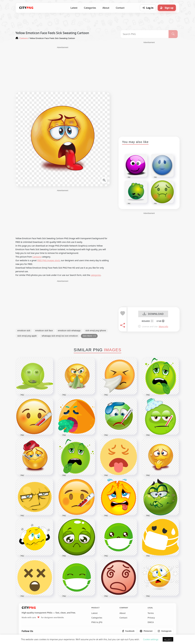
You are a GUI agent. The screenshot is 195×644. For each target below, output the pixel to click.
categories (96, 275)
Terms (151, 613)
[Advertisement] (63, 69)
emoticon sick (24, 331)
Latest (74, 8)
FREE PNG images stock (48, 260)
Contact (120, 8)
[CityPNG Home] (26, 8)
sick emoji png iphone (96, 331)
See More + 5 (89, 336)
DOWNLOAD (153, 314)
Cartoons (37, 257)
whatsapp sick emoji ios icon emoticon (60, 336)
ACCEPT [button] (168, 639)
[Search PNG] (144, 34)
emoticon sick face (44, 331)
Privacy (151, 618)
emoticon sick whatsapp (69, 331)
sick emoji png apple (27, 336)
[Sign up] (167, 8)
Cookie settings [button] (151, 639)
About (106, 8)
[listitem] (128, 631)
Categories (90, 8)
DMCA (151, 622)
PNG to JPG (97, 622)
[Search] (173, 34)
